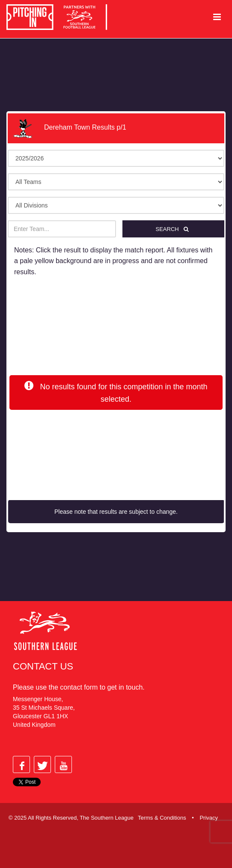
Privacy (209, 818)
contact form (79, 687)
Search (173, 229)
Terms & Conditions (162, 818)
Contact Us (43, 666)
